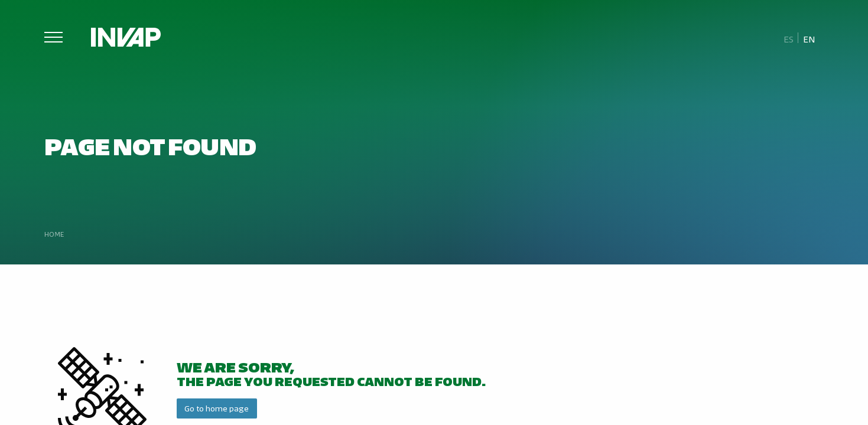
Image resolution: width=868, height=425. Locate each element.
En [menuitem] (809, 39)
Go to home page (217, 408)
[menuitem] (789, 38)
